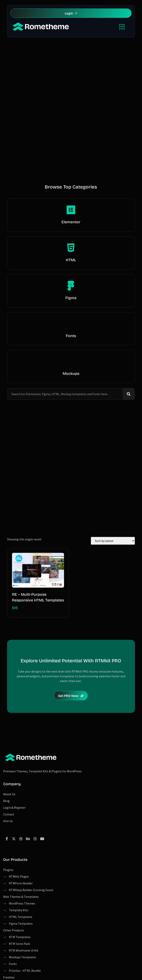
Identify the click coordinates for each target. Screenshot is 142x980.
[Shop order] (113, 541)
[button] (122, 27)
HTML (71, 260)
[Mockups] (71, 361)
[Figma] (71, 286)
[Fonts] (71, 324)
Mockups (71, 374)
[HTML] (71, 248)
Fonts (71, 336)
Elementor (71, 222)
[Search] (129, 394)
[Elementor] (71, 210)
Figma (71, 298)
